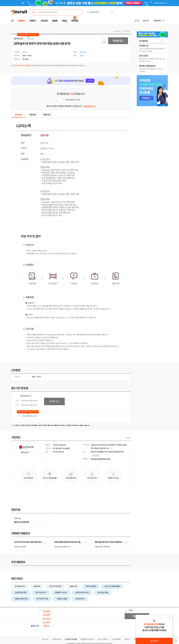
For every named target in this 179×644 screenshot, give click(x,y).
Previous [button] (15, 476)
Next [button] (127, 476)
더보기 (128, 438)
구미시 (39, 377)
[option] (153, 10)
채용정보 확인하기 (89, 106)
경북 (33, 377)
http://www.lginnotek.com (101, 459)
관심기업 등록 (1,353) (27, 416)
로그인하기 (154, 641)
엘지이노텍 (18, 39)
